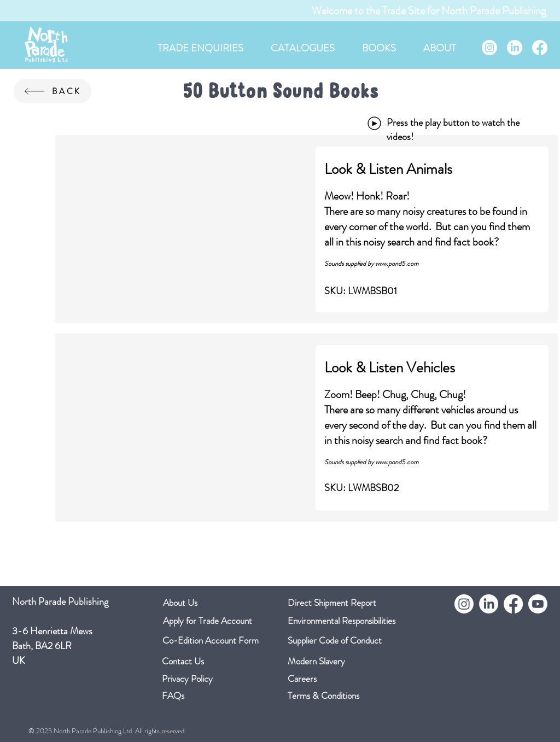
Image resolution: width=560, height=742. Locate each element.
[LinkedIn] (515, 48)
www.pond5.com (397, 264)
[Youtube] (538, 604)
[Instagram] (489, 48)
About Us (180, 603)
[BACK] (52, 91)
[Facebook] (540, 48)
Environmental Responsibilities (342, 621)
